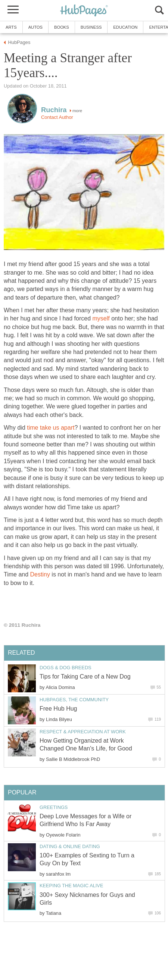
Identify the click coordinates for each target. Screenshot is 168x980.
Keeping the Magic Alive (71, 886)
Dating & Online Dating (70, 846)
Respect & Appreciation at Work (83, 732)
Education (125, 27)
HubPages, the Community (74, 700)
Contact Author (57, 117)
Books (62, 27)
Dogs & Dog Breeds (66, 668)
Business (91, 27)
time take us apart (51, 428)
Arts (11, 27)
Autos (35, 27)
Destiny (40, 574)
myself (101, 318)
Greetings (54, 807)
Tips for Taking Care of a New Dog (85, 676)
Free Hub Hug (58, 709)
